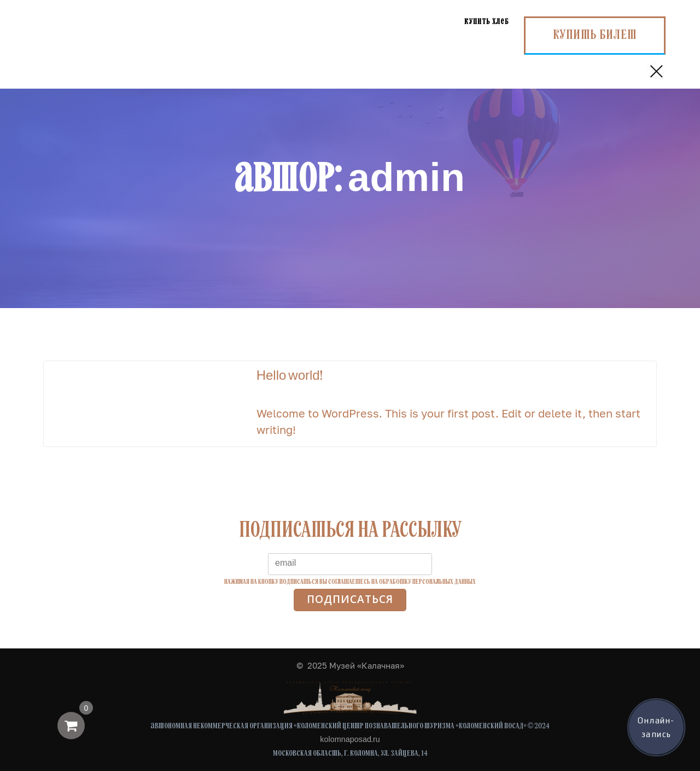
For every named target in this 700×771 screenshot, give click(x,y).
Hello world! (290, 376)
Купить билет (595, 36)
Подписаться (350, 599)
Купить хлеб (487, 22)
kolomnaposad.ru (350, 740)
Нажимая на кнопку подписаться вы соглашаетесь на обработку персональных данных (350, 582)
